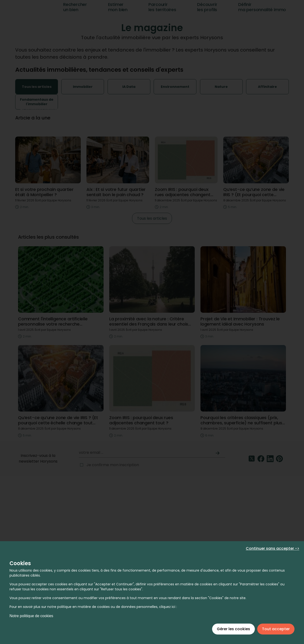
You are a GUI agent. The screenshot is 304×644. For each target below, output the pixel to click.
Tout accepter (276, 629)
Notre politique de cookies (31, 616)
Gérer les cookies (233, 629)
